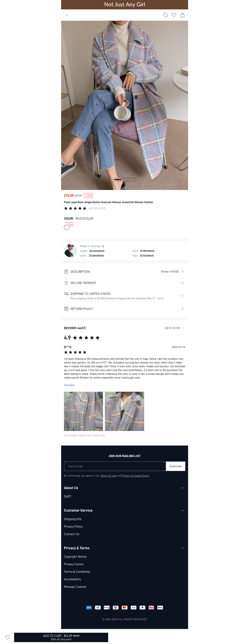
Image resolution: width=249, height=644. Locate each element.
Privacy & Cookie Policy (136, 476)
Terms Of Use (108, 476)
